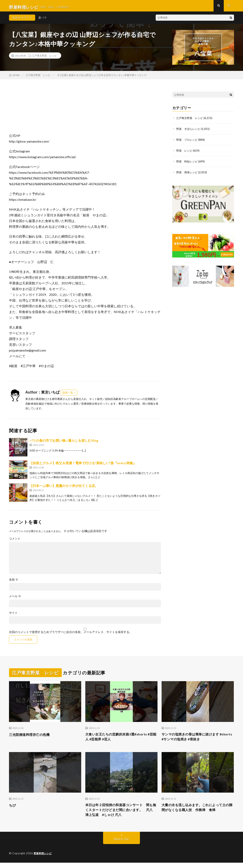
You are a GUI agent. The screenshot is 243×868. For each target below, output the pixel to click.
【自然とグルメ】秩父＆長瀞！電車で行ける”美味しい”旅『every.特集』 (83, 466)
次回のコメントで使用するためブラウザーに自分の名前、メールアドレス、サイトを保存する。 (71, 635)
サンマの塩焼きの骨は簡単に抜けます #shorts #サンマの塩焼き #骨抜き (194, 740)
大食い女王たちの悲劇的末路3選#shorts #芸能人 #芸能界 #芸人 (121, 740)
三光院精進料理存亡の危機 (32, 737)
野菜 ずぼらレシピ (189, 131)
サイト (13, 616)
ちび (13, 809)
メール (15, 599)
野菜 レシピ (185, 153)
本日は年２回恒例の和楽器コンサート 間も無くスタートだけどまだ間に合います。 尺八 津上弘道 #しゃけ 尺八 (121, 815)
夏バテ (43, 20)
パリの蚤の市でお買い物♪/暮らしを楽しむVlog (64, 443)
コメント (15, 541)
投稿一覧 (68, 395)
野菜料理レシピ (43, 859)
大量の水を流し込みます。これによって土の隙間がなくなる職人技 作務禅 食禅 (198, 812)
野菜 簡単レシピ (188, 174)
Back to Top (122, 844)
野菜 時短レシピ (188, 163)
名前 (14, 582)
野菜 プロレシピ (188, 142)
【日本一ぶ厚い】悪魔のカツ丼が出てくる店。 (64, 488)
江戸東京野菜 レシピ (44, 58)
